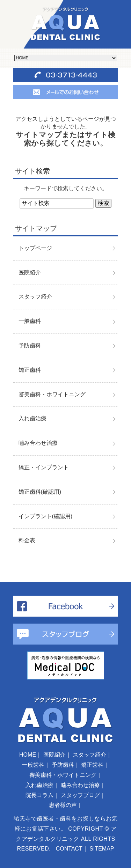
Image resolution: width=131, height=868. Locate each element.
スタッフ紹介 (35, 297)
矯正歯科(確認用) (40, 492)
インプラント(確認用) (46, 516)
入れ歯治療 (32, 418)
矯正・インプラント (44, 467)
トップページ (35, 248)
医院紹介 (30, 273)
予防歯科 (30, 345)
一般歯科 (30, 321)
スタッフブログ (80, 795)
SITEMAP (102, 849)
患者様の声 (63, 805)
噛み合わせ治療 (38, 443)
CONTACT (69, 849)
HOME (28, 755)
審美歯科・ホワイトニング (52, 394)
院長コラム (39, 795)
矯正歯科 (30, 370)
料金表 (27, 540)
